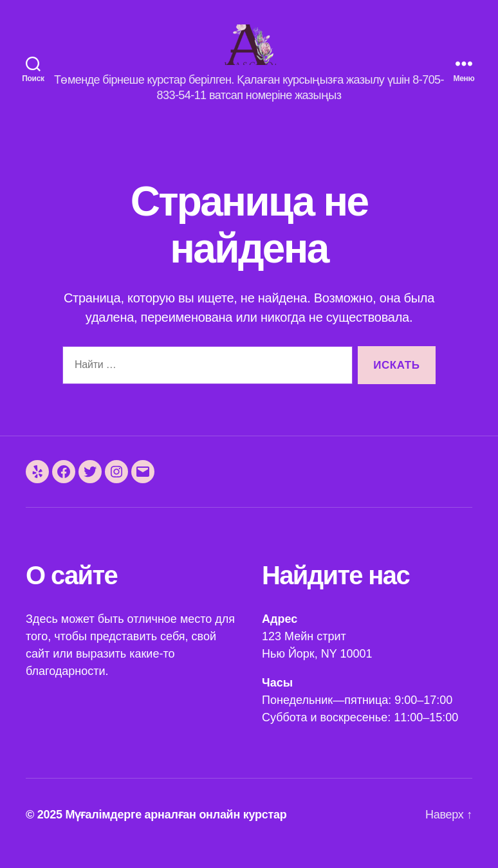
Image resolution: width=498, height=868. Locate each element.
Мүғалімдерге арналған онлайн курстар (176, 831)
